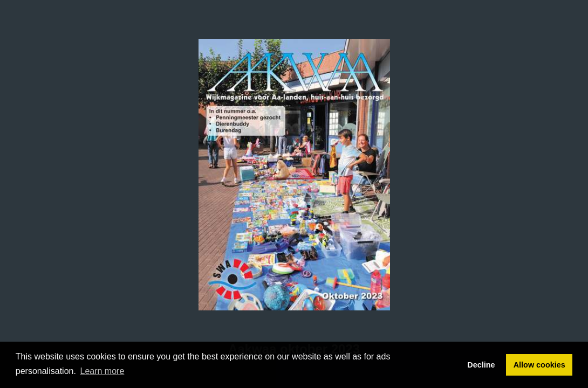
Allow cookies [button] (539, 365)
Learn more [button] (102, 371)
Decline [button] (481, 365)
